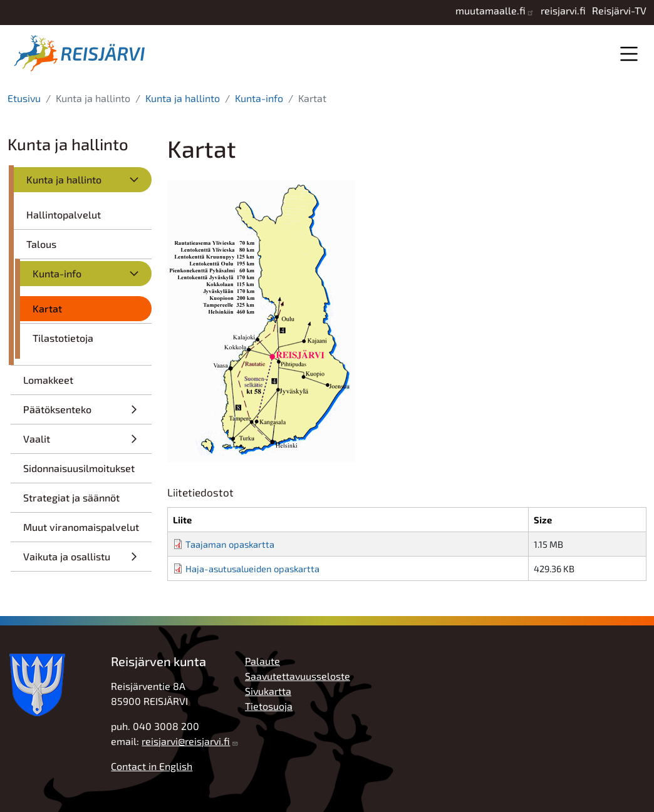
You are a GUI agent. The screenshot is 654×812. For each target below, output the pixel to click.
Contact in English (152, 766)
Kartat (47, 308)
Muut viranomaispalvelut (81, 527)
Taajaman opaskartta (230, 544)
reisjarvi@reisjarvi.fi (186, 741)
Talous (41, 244)
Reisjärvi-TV (619, 10)
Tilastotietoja (63, 338)
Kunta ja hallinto (183, 98)
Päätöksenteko (57, 409)
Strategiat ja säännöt (71, 497)
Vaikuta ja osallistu (67, 556)
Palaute (262, 661)
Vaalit (37, 439)
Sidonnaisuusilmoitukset (79, 468)
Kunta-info (259, 98)
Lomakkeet (48, 380)
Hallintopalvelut (64, 214)
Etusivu (24, 98)
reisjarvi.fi (563, 10)
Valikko (629, 54)
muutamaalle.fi (490, 10)
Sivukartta (268, 691)
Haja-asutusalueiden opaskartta (252, 568)
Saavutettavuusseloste (298, 676)
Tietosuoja (269, 706)
